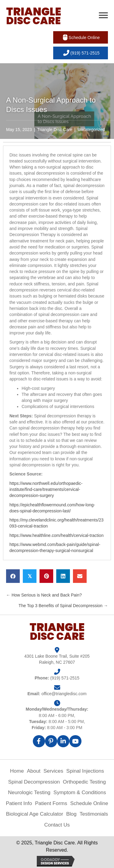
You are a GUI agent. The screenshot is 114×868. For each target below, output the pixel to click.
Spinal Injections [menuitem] (85, 771)
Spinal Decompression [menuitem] (34, 782)
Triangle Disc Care (55, 130)
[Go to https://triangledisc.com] (34, 16)
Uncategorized (91, 130)
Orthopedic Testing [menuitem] (84, 782)
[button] (81, 37)
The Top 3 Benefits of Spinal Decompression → (63, 606)
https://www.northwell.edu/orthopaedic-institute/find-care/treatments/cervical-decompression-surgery (46, 490)
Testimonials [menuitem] (94, 814)
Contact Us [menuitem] (57, 825)
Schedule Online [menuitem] (89, 803)
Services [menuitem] (53, 771)
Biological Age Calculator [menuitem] (35, 814)
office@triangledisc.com (64, 694)
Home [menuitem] (17, 771)
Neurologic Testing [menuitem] (29, 792)
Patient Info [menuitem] (19, 803)
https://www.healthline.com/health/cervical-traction (57, 535)
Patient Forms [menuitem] (51, 803)
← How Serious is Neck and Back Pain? (44, 595)
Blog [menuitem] (71, 814)
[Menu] (103, 15)
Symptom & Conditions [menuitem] (80, 792)
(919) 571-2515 (65, 678)
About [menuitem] (33, 771)
